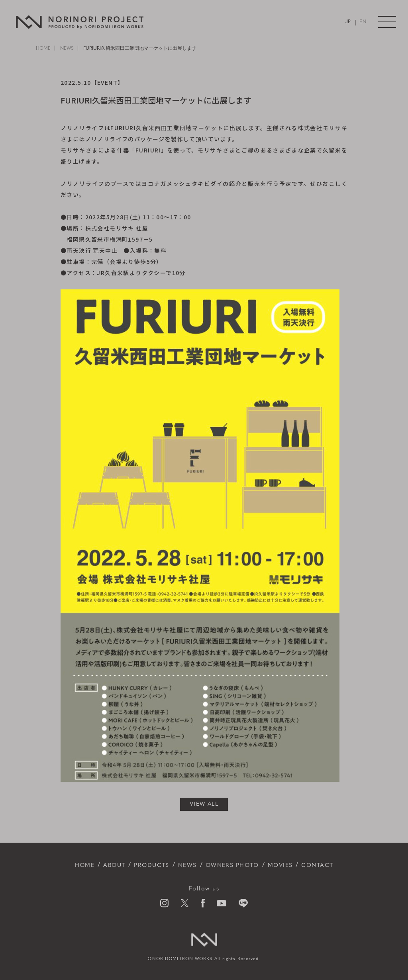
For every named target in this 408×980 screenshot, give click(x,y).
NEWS (67, 49)
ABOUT (105, 865)
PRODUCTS (146, 865)
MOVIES (288, 865)
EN (363, 22)
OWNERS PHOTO (234, 865)
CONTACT (328, 865)
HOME (43, 49)
